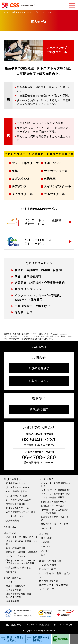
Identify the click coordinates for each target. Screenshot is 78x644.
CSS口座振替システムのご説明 (21, 512)
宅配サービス (13, 572)
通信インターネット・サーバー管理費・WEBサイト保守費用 (21, 562)
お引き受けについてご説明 (19, 500)
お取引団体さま (39, 381)
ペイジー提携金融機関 (54, 497)
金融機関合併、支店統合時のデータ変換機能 (55, 511)
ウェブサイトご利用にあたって (55, 575)
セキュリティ (47, 528)
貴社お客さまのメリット (18, 487)
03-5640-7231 (39, 440)
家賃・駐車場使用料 (16, 548)
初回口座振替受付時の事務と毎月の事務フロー (20, 596)
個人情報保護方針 (49, 581)
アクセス (45, 551)
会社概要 (45, 542)
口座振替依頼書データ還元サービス (57, 519)
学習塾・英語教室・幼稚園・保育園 (22, 543)
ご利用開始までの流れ (17, 496)
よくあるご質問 (14, 590)
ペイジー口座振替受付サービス (56, 494)
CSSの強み (10, 527)
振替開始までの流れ (16, 504)
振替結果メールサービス (53, 506)
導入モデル (10, 533)
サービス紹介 (46, 479)
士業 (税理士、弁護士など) (19, 568)
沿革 (43, 555)
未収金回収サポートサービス (55, 524)
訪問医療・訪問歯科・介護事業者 (22, 552)
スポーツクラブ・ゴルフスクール (22, 537)
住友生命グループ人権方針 (54, 585)
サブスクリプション (16, 556)
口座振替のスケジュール (18, 508)
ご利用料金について (16, 516)
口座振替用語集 (48, 569)
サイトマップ (47, 589)
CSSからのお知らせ (16, 586)
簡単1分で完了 (39, 410)
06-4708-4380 (39, 457)
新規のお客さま (39, 368)
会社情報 (44, 534)
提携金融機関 (13, 521)
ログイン (10, 582)
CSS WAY (46, 547)
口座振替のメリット (16, 483)
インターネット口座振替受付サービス (57, 485)
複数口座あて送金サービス (54, 502)
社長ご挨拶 (46, 538)
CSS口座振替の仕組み (17, 491)
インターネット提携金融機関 (57, 490)
